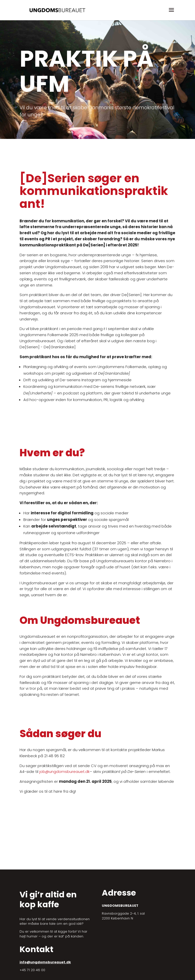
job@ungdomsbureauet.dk (64, 772)
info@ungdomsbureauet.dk (45, 962)
